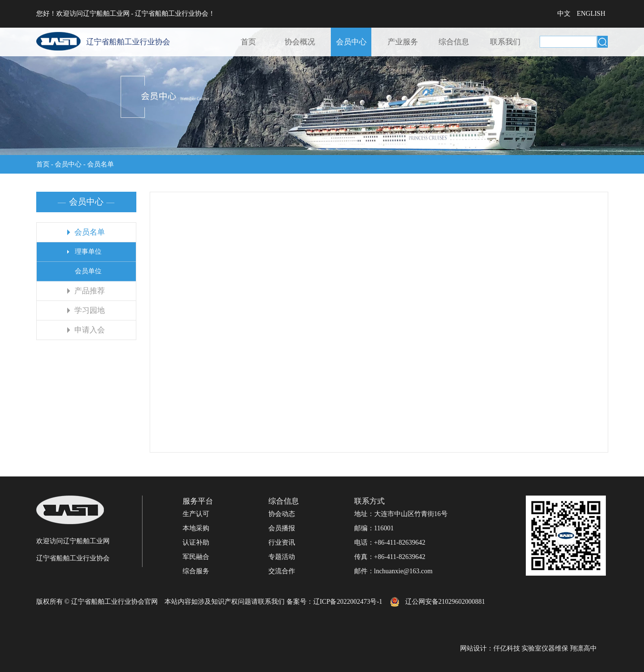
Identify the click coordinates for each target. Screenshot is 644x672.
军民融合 (196, 557)
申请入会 (90, 330)
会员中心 (351, 42)
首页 (248, 42)
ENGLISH (591, 14)
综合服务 (196, 571)
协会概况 (300, 42)
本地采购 (196, 528)
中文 (564, 14)
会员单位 (88, 271)
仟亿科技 (507, 648)
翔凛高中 (583, 648)
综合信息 (454, 42)
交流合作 (282, 571)
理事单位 (88, 252)
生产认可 (196, 514)
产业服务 (403, 42)
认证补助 (196, 543)
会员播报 (282, 528)
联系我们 (505, 42)
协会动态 (282, 514)
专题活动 (282, 557)
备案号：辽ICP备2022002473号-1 (334, 602)
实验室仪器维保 (545, 648)
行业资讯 (282, 543)
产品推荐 (90, 291)
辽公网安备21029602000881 (445, 602)
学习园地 (90, 310)
